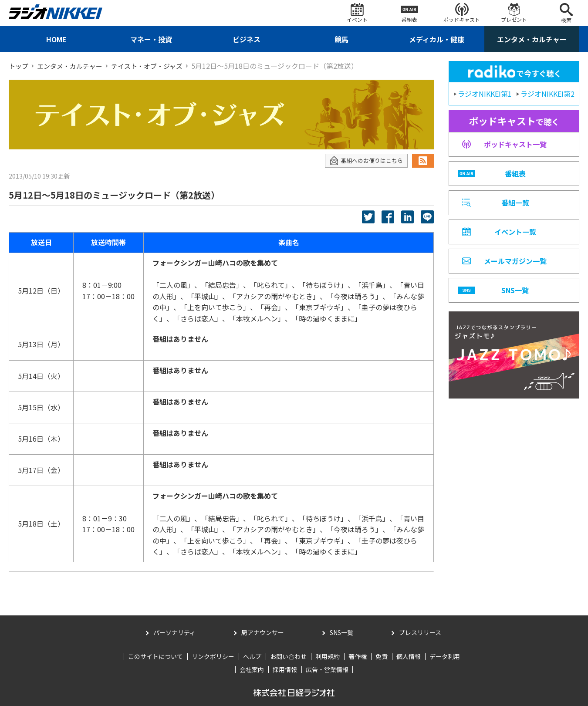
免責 (382, 656)
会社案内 (252, 669)
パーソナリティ (174, 632)
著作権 (358, 656)
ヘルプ (252, 656)
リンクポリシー (213, 656)
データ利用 (445, 656)
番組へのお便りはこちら (364, 160)
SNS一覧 (341, 632)
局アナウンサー (263, 632)
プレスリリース (420, 632)
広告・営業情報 (327, 669)
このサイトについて (155, 656)
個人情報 (409, 656)
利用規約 (328, 656)
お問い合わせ (288, 656)
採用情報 (285, 669)
